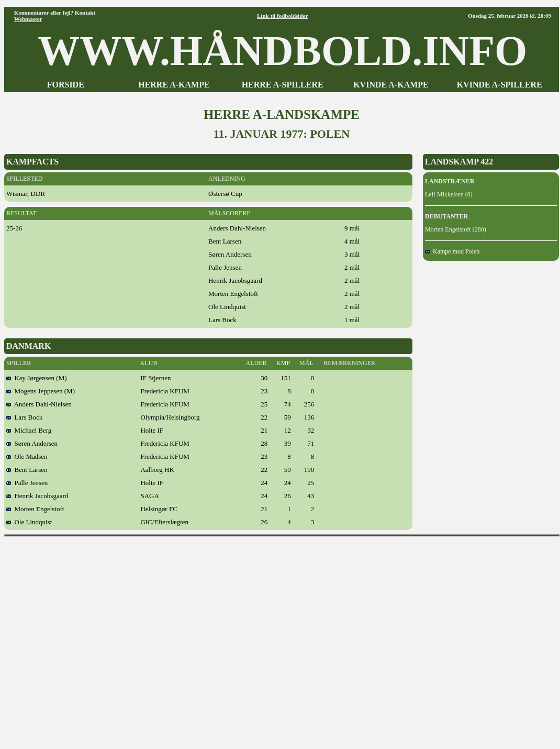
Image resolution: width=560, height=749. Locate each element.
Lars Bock (24, 417)
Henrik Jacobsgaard (37, 496)
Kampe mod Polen (452, 251)
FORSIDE (66, 85)
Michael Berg (29, 430)
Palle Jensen (27, 483)
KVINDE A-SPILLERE (500, 85)
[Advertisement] (98, 639)
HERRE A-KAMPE (174, 85)
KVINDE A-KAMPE (391, 85)
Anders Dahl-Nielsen (39, 404)
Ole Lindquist (29, 522)
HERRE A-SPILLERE (283, 85)
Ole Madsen (27, 456)
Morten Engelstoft (35, 509)
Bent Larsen (27, 470)
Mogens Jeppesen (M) (41, 391)
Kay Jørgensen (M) (37, 378)
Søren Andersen (32, 443)
